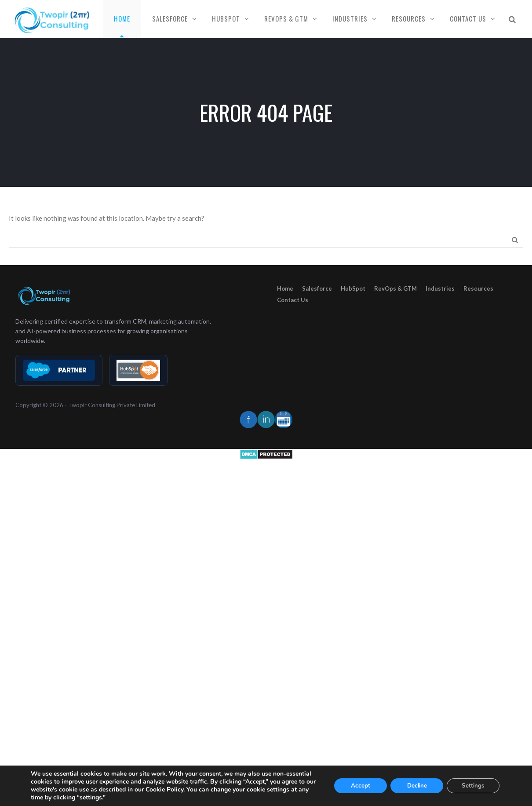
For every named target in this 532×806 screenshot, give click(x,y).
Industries (350, 18)
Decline (417, 786)
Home (122, 18)
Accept (361, 786)
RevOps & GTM (286, 18)
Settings (473, 786)
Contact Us (468, 18)
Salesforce (170, 18)
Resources (409, 18)
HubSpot (226, 18)
